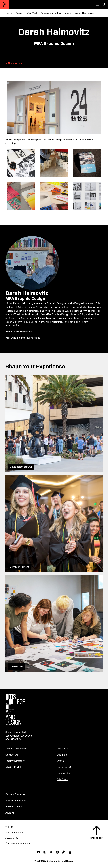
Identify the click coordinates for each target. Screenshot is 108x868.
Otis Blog (62, 755)
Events (61, 761)
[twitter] (51, 852)
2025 (68, 13)
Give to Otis (63, 773)
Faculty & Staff (14, 806)
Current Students (15, 794)
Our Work (32, 13)
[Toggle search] (104, 4)
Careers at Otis (65, 767)
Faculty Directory (15, 761)
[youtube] (39, 852)
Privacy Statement (15, 832)
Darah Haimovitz (22, 331)
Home (9, 13)
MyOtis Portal (13, 767)
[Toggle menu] (98, 4)
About (20, 13)
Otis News (62, 748)
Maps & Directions (16, 748)
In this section (14, 63)
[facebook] (57, 852)
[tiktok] (63, 852)
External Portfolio (30, 338)
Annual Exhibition (51, 13)
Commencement (19, 567)
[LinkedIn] (69, 852)
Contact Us (12, 755)
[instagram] (45, 852)
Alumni (10, 813)
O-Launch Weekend (21, 467)
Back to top (97, 838)
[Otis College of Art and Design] (4, 4)
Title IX (9, 827)
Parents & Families (16, 800)
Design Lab (16, 666)
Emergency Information (18, 843)
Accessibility (12, 838)
